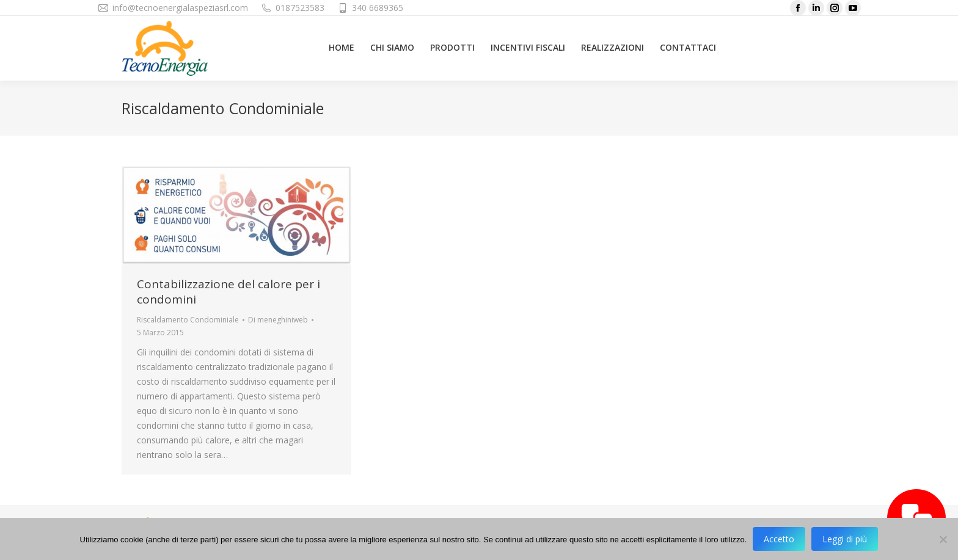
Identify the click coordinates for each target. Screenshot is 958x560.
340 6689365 (378, 8)
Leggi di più (845, 539)
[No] (943, 539)
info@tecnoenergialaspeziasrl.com (180, 8)
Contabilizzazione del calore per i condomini (229, 292)
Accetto (779, 539)
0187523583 (300, 8)
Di (278, 320)
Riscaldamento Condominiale (188, 320)
